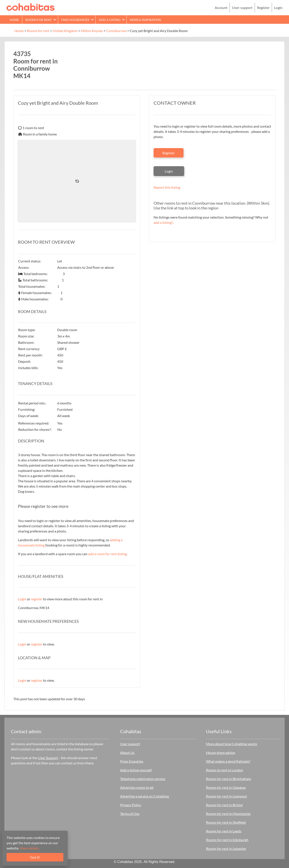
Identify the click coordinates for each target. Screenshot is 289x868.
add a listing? (163, 222)
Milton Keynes (92, 31)
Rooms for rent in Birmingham (228, 779)
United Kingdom (65, 31)
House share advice (221, 752)
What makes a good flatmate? (228, 761)
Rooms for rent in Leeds (224, 831)
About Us (127, 752)
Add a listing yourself (136, 770)
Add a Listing (110, 20)
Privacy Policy (131, 805)
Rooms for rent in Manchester (228, 814)
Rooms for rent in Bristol (224, 805)
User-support (242, 8)
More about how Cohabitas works (232, 744)
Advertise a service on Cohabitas (145, 796)
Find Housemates (75, 20)
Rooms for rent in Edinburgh (227, 840)
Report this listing (167, 187)
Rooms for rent (39, 20)
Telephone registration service (143, 779)
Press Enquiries (132, 761)
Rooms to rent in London (225, 770)
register (37, 599)
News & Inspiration (145, 20)
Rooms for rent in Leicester (226, 848)
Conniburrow (116, 31)
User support (130, 744)
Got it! (35, 857)
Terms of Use (130, 814)
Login (278, 8)
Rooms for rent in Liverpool (226, 796)
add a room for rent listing (107, 554)
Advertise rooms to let (137, 787)
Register (263, 8)
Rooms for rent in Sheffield (226, 822)
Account (221, 8)
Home (14, 20)
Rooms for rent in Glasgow (226, 787)
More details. (29, 848)
